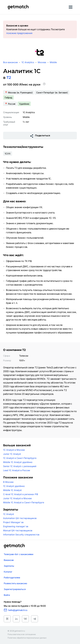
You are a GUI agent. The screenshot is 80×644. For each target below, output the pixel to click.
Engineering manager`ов (16, 526)
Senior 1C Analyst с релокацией (20, 466)
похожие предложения (19, 33)
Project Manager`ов (13, 522)
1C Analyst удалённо (14, 486)
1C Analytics (28, 62)
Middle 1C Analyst (12, 490)
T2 (9, 78)
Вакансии (9, 560)
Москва (42, 62)
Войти (7, 595)
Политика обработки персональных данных (27, 638)
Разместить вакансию (15, 583)
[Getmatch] (18, 7)
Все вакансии (10, 62)
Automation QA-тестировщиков (20, 518)
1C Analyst (9, 514)
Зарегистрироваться (15, 589)
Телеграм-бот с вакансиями (19, 554)
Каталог (8, 572)
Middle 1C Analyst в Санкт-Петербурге (24, 502)
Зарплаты (9, 566)
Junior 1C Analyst (12, 454)
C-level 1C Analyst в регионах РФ (21, 494)
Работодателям (12, 577)
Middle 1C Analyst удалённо (18, 462)
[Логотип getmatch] (14, 546)
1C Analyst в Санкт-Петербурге (20, 458)
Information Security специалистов (21, 535)
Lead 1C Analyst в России (17, 470)
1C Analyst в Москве (14, 450)
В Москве (8, 482)
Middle (53, 62)
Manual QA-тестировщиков (18, 530)
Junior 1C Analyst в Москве (17, 498)
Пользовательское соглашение (22, 634)
